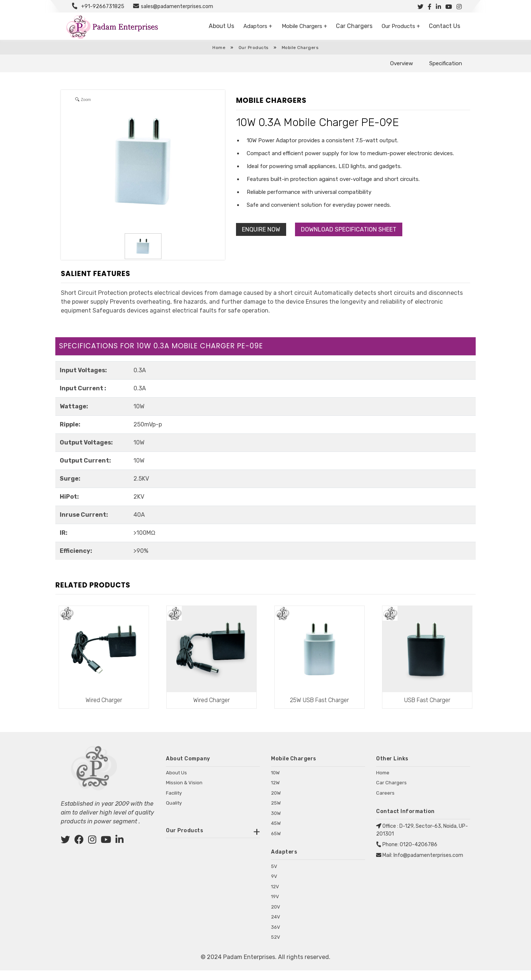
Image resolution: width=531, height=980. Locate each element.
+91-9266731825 (103, 6)
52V (276, 947)
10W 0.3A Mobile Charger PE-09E (317, 122)
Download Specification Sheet (349, 229)
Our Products (254, 48)
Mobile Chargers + (307, 26)
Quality (174, 811)
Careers (385, 801)
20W (276, 801)
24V (276, 927)
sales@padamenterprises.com (177, 6)
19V (275, 906)
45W (276, 831)
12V (275, 896)
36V (276, 937)
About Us (225, 26)
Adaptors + (261, 26)
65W (276, 842)
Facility (174, 801)
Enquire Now (261, 229)
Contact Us (445, 26)
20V (276, 916)
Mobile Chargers (300, 48)
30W (276, 821)
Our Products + (401, 26)
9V (274, 886)
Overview (402, 63)
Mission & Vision (184, 791)
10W (275, 781)
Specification (446, 63)
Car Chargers (356, 26)
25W (276, 811)
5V (274, 876)
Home (219, 48)
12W (275, 791)
